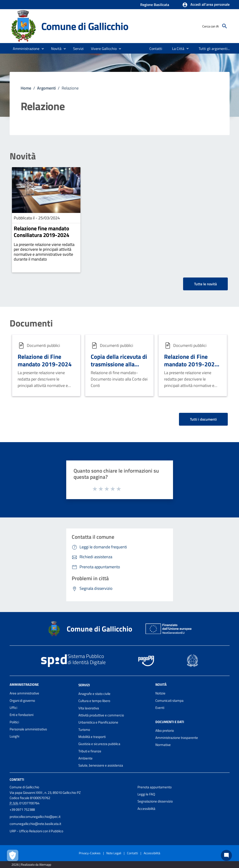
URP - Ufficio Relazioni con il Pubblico (36, 831)
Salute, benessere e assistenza (101, 765)
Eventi (160, 708)
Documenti (31, 323)
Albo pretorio (165, 731)
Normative (163, 745)
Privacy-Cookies (90, 853)
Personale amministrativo (28, 729)
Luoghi (14, 736)
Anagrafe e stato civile (94, 694)
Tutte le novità (205, 284)
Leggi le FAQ (146, 794)
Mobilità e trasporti (92, 737)
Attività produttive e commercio (101, 715)
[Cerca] (225, 26)
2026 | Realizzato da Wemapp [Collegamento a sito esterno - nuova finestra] (31, 864)
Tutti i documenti (203, 419)
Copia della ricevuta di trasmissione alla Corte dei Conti (119, 364)
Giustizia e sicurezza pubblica (99, 744)
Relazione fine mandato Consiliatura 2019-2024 (41, 232)
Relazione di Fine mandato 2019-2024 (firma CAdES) (191, 364)
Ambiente (85, 758)
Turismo (84, 730)
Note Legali (114, 853)
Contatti (17, 779)
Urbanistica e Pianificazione (98, 722)
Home (26, 88)
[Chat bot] (226, 855)
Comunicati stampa (169, 701)
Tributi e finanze (90, 751)
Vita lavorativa (89, 708)
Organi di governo (22, 701)
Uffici (13, 708)
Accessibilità (146, 809)
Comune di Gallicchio (85, 26)
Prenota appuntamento (155, 787)
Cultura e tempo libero (94, 701)
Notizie (160, 693)
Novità (23, 156)
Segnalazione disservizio (155, 801)
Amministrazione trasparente (177, 738)
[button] (206, 5)
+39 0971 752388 (22, 809)
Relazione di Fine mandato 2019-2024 (45, 360)
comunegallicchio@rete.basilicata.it (35, 824)
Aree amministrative (24, 693)
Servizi (84, 685)
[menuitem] (156, 49)
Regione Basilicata (155, 5)
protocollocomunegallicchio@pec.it (35, 817)
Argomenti (46, 88)
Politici (14, 722)
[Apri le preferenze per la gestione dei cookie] (13, 855)
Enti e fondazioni (22, 715)
